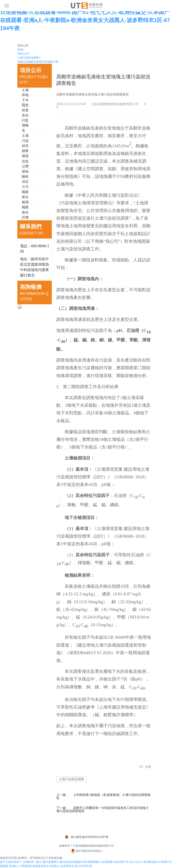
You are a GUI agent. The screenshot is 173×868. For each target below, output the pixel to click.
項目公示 (24, 54)
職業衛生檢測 (25, 197)
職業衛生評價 (25, 212)
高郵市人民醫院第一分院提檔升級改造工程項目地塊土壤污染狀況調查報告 (102, 809)
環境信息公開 (25, 161)
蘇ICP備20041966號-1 (86, 851)
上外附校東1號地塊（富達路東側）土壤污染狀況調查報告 (103, 796)
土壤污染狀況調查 (29, 58)
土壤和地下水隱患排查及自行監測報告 (25, 110)
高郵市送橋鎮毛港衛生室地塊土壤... (39, 62)
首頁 (21, 50)
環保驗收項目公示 (25, 179)
